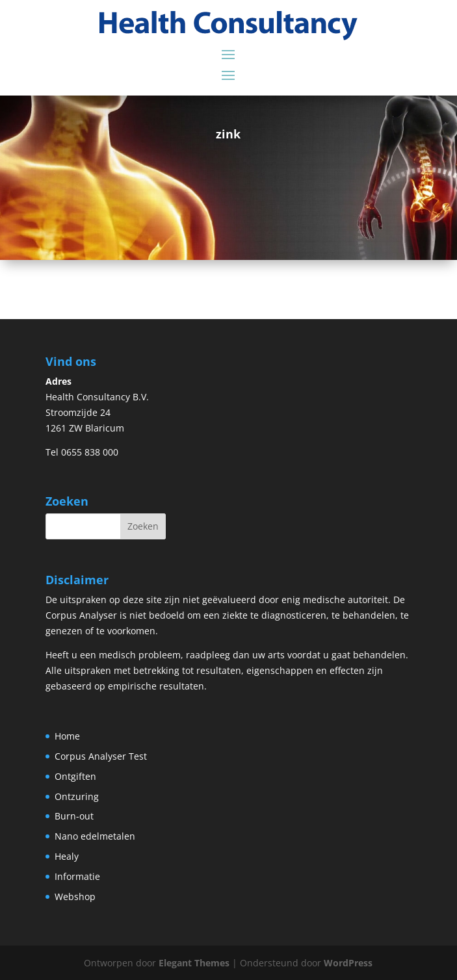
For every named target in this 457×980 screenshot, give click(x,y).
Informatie (77, 876)
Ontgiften (75, 776)
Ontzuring (77, 796)
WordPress (348, 963)
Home (67, 736)
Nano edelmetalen (95, 836)
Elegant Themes (194, 963)
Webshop (75, 896)
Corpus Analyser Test (101, 756)
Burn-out (74, 816)
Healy (67, 856)
